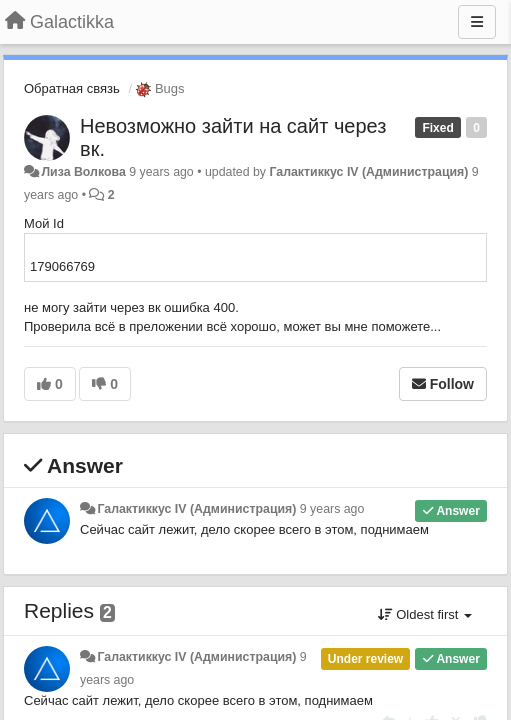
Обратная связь (72, 88)
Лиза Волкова (83, 172)
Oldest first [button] (425, 614)
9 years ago (332, 509)
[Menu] (477, 22)
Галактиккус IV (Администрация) (368, 172)
